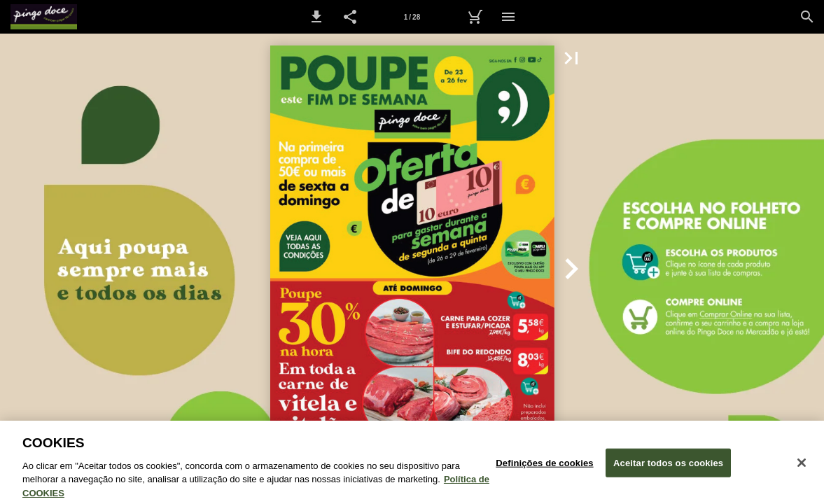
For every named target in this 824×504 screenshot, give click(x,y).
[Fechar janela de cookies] (802, 468)
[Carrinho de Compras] (475, 17)
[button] (316, 17)
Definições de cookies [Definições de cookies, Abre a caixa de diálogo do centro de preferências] (544, 468)
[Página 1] (412, 17)
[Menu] (508, 17)
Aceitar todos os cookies (668, 468)
